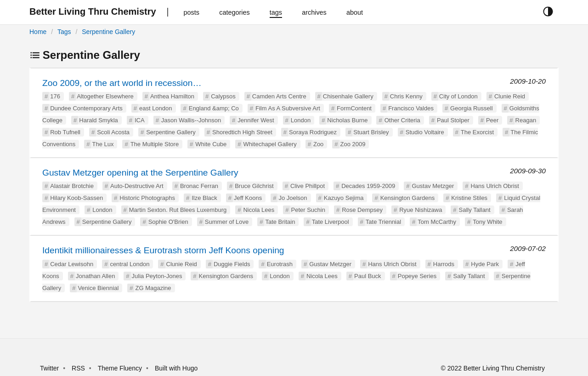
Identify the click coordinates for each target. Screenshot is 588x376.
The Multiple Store (155, 144)
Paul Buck (368, 276)
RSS (78, 368)
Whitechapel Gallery (270, 144)
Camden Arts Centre (279, 96)
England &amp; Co (214, 108)
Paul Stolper (453, 120)
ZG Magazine (153, 288)
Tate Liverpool (331, 222)
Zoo (318, 144)
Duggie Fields (232, 264)
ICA (140, 120)
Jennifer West (256, 120)
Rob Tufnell (65, 132)
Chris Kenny (406, 96)
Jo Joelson (293, 198)
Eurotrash (280, 264)
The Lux (103, 144)
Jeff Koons (248, 198)
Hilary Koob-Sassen (76, 198)
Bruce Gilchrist (254, 186)
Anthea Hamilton (172, 96)
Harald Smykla (99, 120)
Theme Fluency (121, 368)
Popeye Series (417, 276)
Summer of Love (227, 222)
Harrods (444, 264)
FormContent (354, 108)
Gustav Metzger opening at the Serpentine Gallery (140, 173)
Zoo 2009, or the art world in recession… (122, 83)
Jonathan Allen (95, 276)
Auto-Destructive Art (137, 186)
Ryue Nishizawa (421, 210)
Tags (64, 32)
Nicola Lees (259, 210)
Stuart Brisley (371, 132)
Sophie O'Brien (168, 222)
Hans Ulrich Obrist (495, 186)
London (301, 120)
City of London (458, 96)
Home (38, 32)
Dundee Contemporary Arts (86, 108)
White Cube (211, 144)
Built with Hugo (176, 368)
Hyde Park (485, 264)
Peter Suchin (308, 210)
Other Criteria (402, 120)
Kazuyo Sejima (344, 198)
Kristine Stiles (469, 198)
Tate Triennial (383, 222)
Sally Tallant (475, 210)
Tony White (487, 222)
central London (130, 264)
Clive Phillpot (308, 186)
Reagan (526, 120)
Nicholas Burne (347, 120)
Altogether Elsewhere (105, 96)
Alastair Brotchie (72, 186)
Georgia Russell (472, 108)
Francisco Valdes (411, 108)
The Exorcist (477, 132)
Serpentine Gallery (108, 32)
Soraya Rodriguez (313, 132)
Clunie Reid (510, 96)
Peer (492, 120)
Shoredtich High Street (242, 132)
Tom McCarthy (437, 222)
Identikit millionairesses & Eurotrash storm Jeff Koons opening (163, 250)
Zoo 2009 (353, 144)
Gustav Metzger (433, 186)
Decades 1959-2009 (368, 186)
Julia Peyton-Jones (157, 276)
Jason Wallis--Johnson (191, 120)
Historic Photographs (147, 198)
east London (156, 108)
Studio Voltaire (425, 132)
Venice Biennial (98, 288)
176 (55, 96)
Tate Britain (280, 222)
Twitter (49, 368)
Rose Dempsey (362, 210)
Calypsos (223, 96)
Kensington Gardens (408, 198)
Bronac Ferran (199, 186)
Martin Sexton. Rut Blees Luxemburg (178, 210)
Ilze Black (204, 198)
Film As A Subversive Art (288, 108)
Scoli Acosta (113, 132)
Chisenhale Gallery (348, 96)
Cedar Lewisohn (72, 264)
